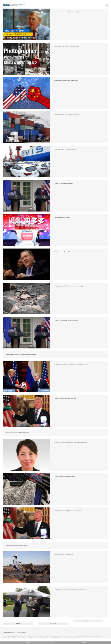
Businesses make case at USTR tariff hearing (17, 433)
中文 (28, 643)
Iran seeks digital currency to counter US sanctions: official (21, 354)
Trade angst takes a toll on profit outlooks (65, 149)
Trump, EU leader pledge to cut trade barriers (66, 320)
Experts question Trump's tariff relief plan (65, 398)
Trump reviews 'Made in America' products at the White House (71, 589)
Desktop (83, 643)
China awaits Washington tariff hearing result (66, 80)
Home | (5, 7)
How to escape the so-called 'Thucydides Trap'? (67, 12)
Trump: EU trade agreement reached (64, 183)
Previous (18, 623)
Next (88, 621)
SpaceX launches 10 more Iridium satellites (17, 545)
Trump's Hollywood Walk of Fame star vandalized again (69, 286)
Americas (10, 7)
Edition (22, 5)
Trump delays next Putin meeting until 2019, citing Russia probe (71, 364)
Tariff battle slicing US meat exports (64, 555)
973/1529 (53, 623)
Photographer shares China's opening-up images (67, 46)
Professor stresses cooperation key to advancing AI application (71, 442)
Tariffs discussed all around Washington (65, 252)
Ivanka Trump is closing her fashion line (65, 477)
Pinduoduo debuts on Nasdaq (62, 217)
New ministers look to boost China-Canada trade (67, 115)
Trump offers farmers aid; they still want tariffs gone (68, 511)
